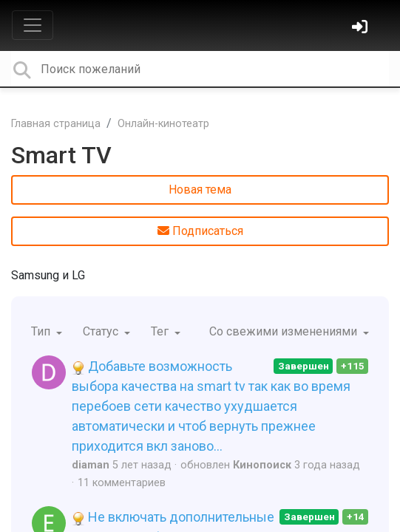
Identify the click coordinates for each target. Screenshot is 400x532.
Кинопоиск (262, 465)
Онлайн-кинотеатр (163, 124)
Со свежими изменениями (285, 331)
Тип (42, 331)
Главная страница (56, 124)
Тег (161, 331)
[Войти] (362, 28)
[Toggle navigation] (33, 25)
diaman (91, 465)
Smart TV (61, 155)
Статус (102, 331)
